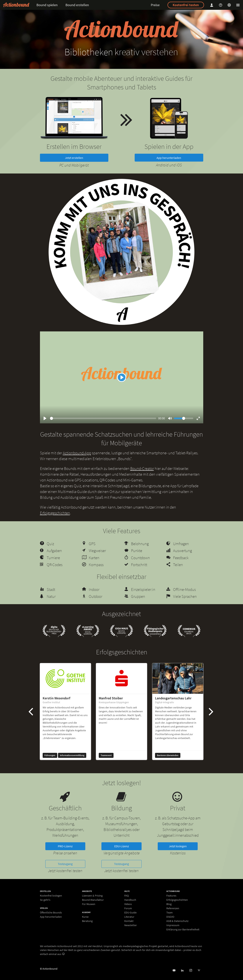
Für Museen (89, 904)
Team (170, 912)
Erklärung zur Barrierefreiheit (183, 929)
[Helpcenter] (221, 5)
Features (171, 896)
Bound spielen (47, 5)
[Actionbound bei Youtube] (174, 970)
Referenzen (173, 908)
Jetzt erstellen (74, 158)
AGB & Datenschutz (177, 921)
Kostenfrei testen (186, 5)
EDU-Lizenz (122, 846)
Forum (128, 908)
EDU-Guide (130, 912)
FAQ (126, 896)
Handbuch (130, 900)
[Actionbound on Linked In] (182, 970)
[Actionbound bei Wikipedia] (199, 970)
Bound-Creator (142, 468)
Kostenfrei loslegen (51, 896)
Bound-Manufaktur (93, 900)
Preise (155, 5)
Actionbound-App (77, 453)
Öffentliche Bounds (51, 913)
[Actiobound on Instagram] (191, 970)
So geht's (45, 900)
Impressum (173, 925)
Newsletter (131, 925)
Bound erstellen (77, 5)
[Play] (122, 377)
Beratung (87, 921)
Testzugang (65, 864)
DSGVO (170, 917)
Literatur (129, 917)
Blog (169, 904)
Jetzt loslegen (178, 846)
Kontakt (129, 921)
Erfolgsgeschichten (55, 513)
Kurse (85, 917)
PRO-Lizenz (65, 846)
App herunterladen (169, 158)
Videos (128, 904)
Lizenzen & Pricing (92, 896)
